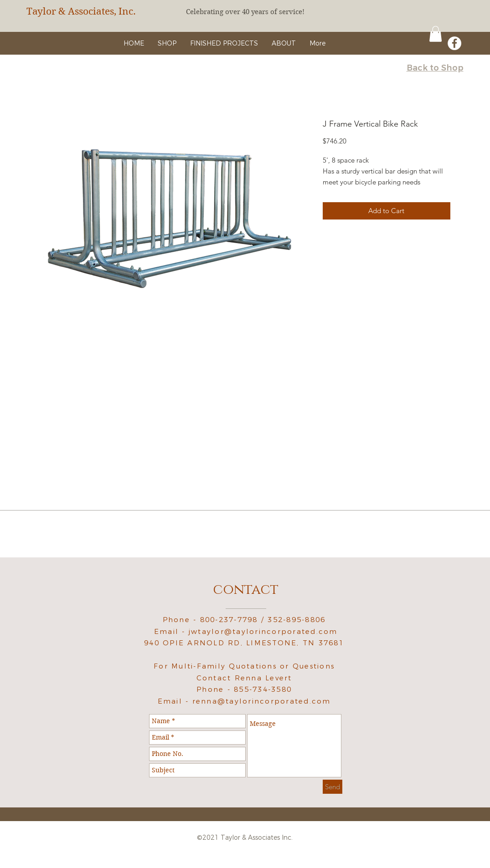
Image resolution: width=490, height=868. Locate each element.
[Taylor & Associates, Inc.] (88, 12)
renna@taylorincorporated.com (262, 701)
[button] (436, 34)
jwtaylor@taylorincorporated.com (263, 631)
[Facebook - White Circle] (454, 43)
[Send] (333, 787)
